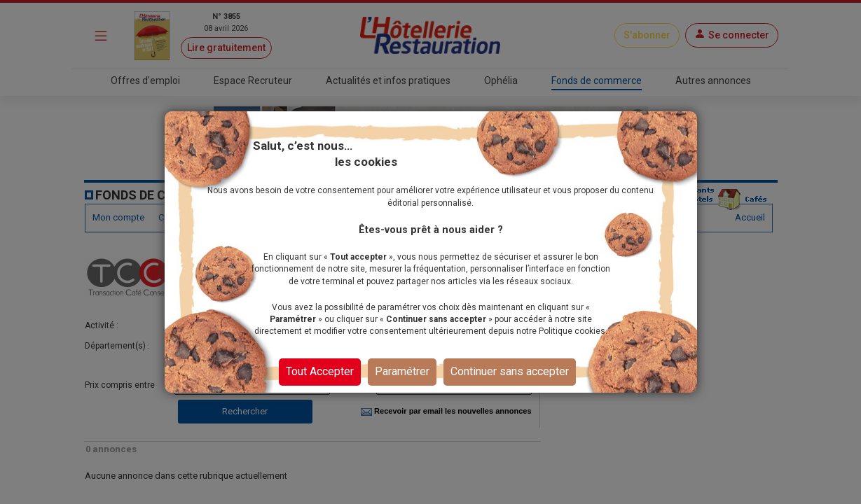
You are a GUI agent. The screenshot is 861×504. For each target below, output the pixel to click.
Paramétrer (402, 371)
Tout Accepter (320, 371)
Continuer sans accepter (510, 371)
